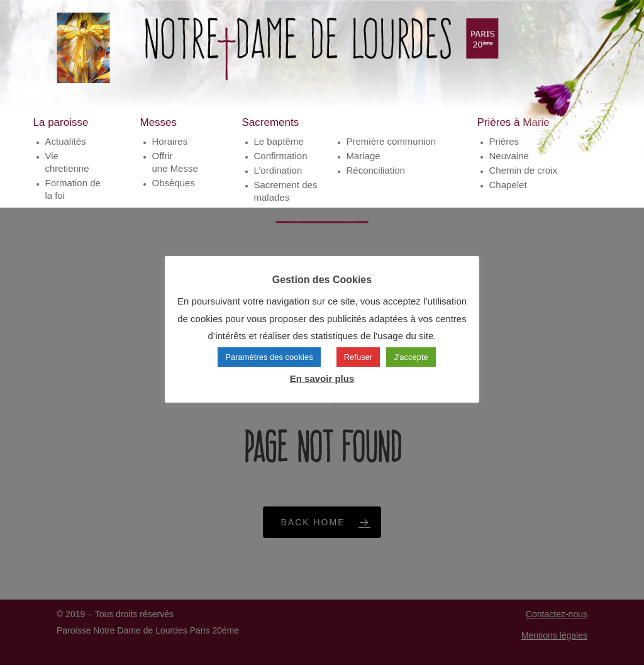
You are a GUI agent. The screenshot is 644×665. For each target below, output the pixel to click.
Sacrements (271, 122)
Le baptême (279, 141)
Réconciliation (376, 170)
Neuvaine (509, 156)
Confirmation (281, 156)
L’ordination (278, 170)
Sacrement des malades (286, 191)
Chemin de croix (523, 170)
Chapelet (508, 185)
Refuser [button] (358, 357)
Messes (159, 122)
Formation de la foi (73, 189)
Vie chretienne (67, 162)
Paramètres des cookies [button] (269, 357)
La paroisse (61, 122)
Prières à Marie (514, 122)
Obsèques (174, 183)
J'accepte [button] (411, 357)
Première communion (391, 141)
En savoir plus (322, 378)
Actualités (66, 141)
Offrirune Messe (175, 162)
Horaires (170, 141)
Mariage (364, 156)
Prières (504, 141)
